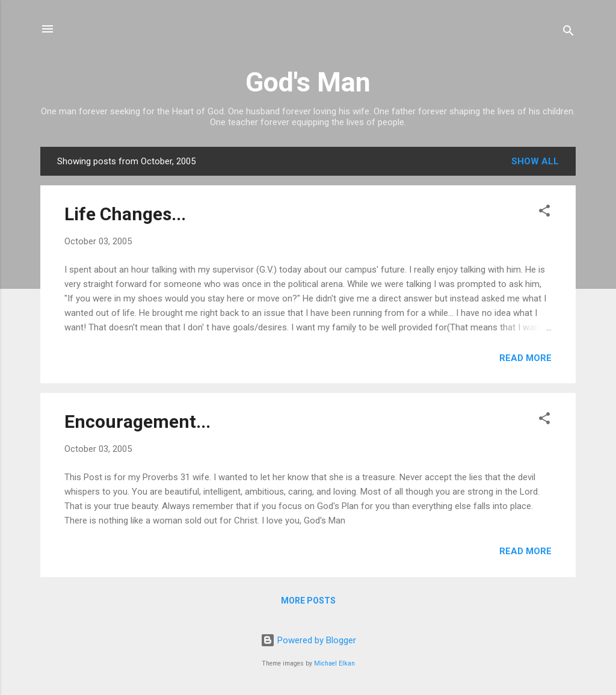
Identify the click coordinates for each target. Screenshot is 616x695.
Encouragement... (137, 422)
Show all (535, 161)
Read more (525, 358)
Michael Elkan (334, 663)
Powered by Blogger (308, 640)
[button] (544, 213)
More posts (308, 601)
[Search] (568, 33)
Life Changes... (125, 214)
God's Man (308, 82)
